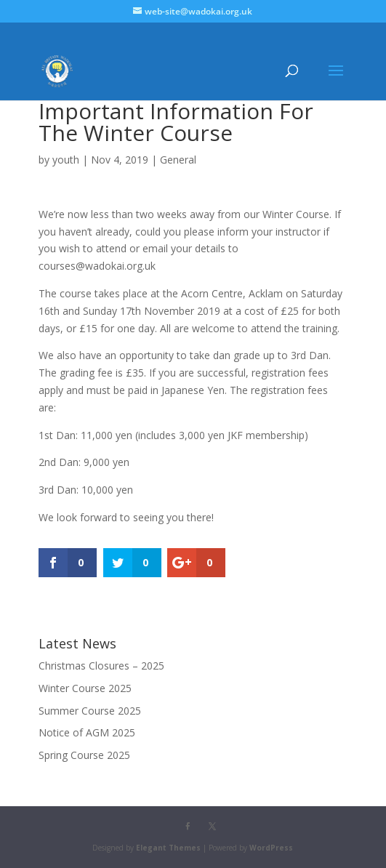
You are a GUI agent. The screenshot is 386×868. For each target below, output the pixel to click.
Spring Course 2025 (84, 755)
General (178, 160)
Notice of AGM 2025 (87, 732)
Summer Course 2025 (90, 711)
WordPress (271, 848)
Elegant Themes (168, 848)
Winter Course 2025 (85, 688)
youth (66, 160)
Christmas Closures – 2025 (101, 666)
